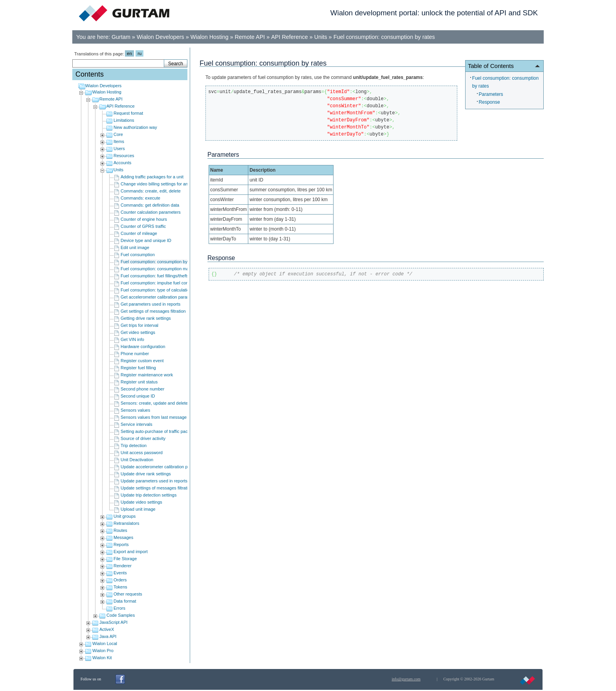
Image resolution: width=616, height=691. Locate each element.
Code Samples (121, 615)
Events (120, 573)
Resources (124, 156)
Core (118, 134)
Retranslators (126, 523)
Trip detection (134, 445)
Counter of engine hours (144, 219)
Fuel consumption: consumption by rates (384, 37)
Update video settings (141, 502)
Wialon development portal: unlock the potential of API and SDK (434, 13)
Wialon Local (105, 643)
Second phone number (142, 389)
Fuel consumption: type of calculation (156, 290)
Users (119, 148)
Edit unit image (135, 247)
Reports (121, 544)
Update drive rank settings (146, 474)
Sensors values (135, 410)
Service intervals (137, 424)
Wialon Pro (103, 651)
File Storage (125, 559)
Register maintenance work (147, 375)
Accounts (122, 163)
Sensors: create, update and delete (154, 403)
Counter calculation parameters (151, 212)
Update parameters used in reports (154, 481)
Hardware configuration (143, 346)
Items (119, 141)
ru (139, 53)
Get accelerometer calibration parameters (160, 297)
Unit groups (125, 516)
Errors (119, 608)
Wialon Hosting (210, 37)
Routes (120, 530)
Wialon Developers (160, 37)
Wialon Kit (102, 658)
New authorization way (135, 127)
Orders (120, 580)
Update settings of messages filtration (157, 488)
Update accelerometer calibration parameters (164, 467)
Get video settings (138, 332)
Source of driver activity (143, 438)
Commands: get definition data (150, 205)
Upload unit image (138, 509)
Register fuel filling (138, 368)
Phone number (135, 354)
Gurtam (121, 37)
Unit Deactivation (137, 460)
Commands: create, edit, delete (151, 191)
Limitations (124, 120)
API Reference (290, 37)
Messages (123, 537)
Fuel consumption (138, 255)
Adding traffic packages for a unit (152, 177)
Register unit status (139, 382)
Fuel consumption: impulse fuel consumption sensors (171, 283)
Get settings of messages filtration (153, 311)
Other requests (128, 594)
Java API (108, 636)
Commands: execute (140, 198)
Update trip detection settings (148, 495)
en (129, 53)
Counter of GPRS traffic (143, 226)
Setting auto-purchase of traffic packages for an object (172, 431)
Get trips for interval (139, 325)
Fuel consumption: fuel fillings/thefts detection (164, 276)
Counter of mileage (139, 233)
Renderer (123, 566)
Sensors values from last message (154, 417)
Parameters (491, 94)
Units (321, 37)
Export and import (131, 552)
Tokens (120, 587)
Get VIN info (132, 339)
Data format (125, 601)
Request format (128, 113)
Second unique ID (138, 396)
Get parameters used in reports (150, 304)
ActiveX (107, 629)
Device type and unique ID (146, 240)
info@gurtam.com (406, 679)
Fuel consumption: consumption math (157, 269)
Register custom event (142, 361)
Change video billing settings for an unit (158, 184)
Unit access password (142, 453)
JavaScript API (114, 622)
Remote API (250, 37)
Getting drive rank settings (146, 318)
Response (489, 102)
